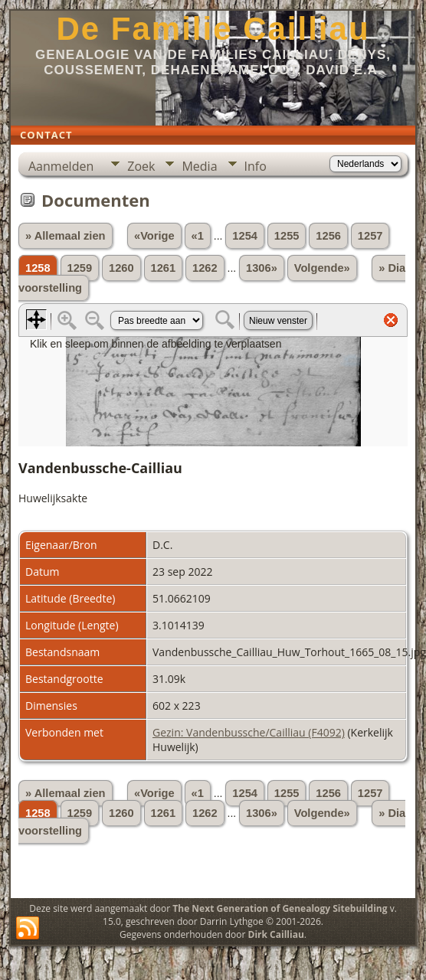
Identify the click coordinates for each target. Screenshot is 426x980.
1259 (80, 268)
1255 (287, 236)
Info (256, 166)
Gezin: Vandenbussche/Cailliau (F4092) (249, 732)
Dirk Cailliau (276, 934)
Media (199, 166)
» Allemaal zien (66, 236)
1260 (121, 268)
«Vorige (154, 236)
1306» (262, 268)
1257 (370, 236)
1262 (205, 268)
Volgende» (322, 268)
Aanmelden (61, 166)
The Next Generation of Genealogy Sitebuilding (280, 908)
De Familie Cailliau (213, 29)
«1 (198, 236)
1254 (245, 236)
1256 (328, 236)
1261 (164, 268)
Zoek (141, 166)
